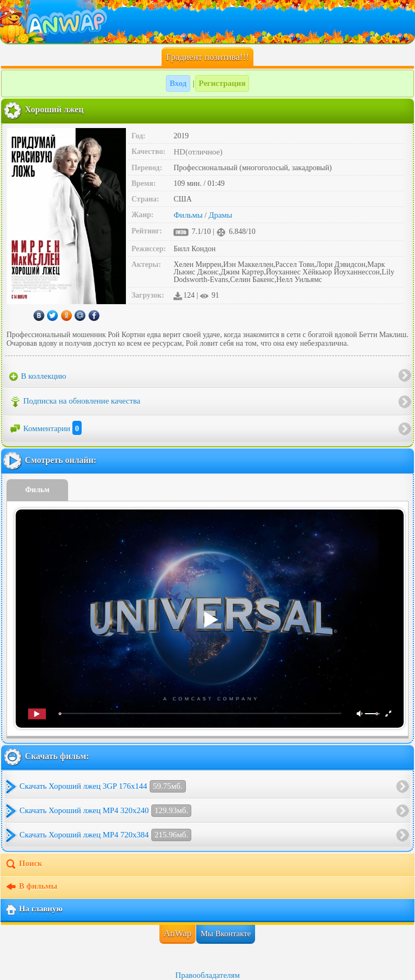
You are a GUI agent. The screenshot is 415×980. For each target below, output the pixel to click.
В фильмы (31, 887)
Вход (178, 83)
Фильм (38, 490)
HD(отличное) (198, 152)
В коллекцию (38, 377)
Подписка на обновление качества (75, 402)
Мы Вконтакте (226, 934)
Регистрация (222, 83)
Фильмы (188, 215)
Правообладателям (207, 975)
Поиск (24, 864)
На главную (34, 910)
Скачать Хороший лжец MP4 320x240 (105, 811)
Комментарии (45, 428)
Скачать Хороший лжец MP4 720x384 (105, 835)
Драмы (220, 215)
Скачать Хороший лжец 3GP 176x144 (103, 786)
